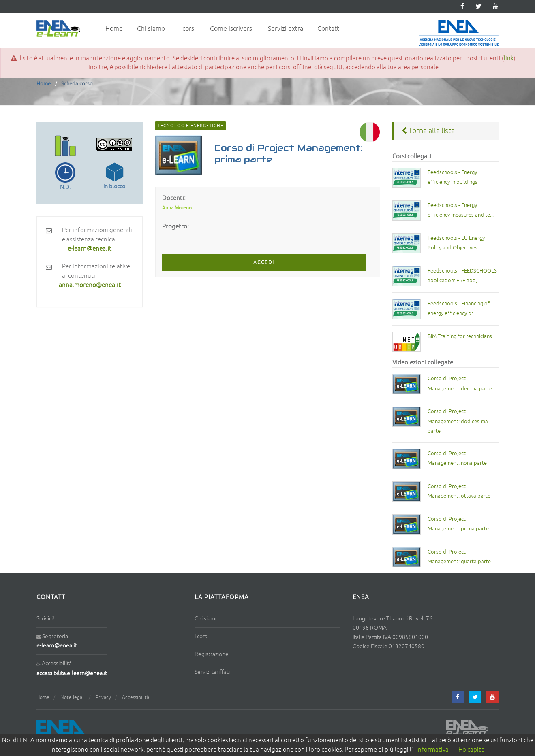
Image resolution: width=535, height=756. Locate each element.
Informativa (432, 750)
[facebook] (458, 697)
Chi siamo (151, 29)
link (509, 58)
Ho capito (472, 750)
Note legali (73, 697)
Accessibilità (136, 697)
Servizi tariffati (212, 672)
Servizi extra (286, 29)
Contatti (329, 29)
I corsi (187, 29)
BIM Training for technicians (460, 336)
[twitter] (478, 7)
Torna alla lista (428, 131)
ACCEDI (264, 263)
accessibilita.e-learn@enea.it (72, 673)
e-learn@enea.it (57, 646)
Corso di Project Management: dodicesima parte (458, 421)
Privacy (103, 697)
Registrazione (212, 654)
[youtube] (496, 7)
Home (114, 29)
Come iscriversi (232, 29)
